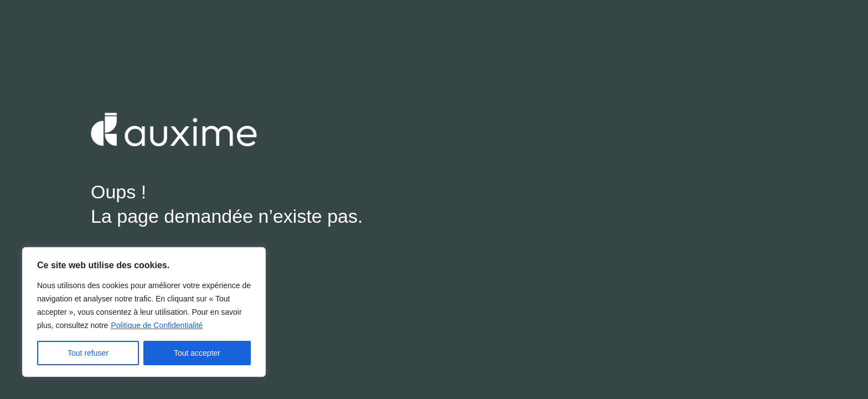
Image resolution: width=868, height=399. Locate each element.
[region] (144, 312)
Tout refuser (88, 353)
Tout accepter (197, 353)
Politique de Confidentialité (157, 325)
